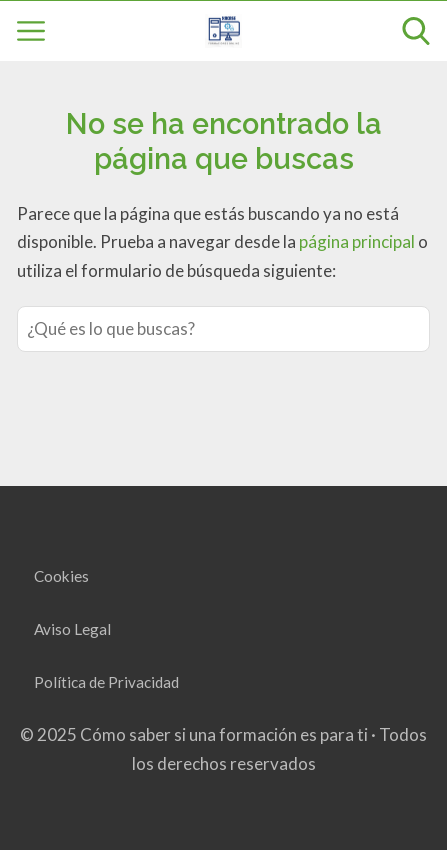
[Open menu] (31, 31)
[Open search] (416, 31)
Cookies (61, 576)
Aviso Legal (72, 629)
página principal (358, 241)
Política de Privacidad (106, 682)
